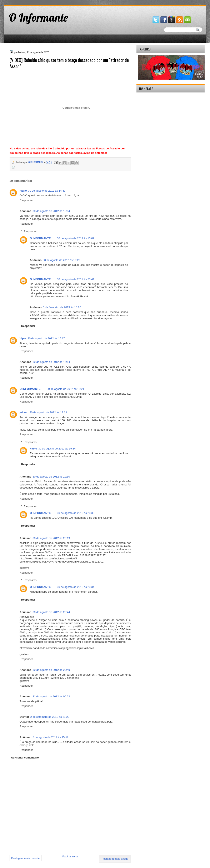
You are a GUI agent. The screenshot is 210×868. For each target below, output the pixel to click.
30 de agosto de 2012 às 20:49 (51, 670)
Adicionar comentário (25, 758)
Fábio (23, 191)
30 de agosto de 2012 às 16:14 (51, 362)
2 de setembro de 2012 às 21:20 (50, 717)
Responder (26, 200)
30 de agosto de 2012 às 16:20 (61, 260)
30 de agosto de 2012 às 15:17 (46, 338)
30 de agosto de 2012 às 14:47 (47, 191)
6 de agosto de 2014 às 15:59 (50, 737)
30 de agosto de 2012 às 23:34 (76, 587)
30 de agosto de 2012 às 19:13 (48, 412)
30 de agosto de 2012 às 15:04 (51, 211)
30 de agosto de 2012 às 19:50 (51, 477)
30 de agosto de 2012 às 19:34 (57, 449)
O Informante (38, 17)
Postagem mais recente (26, 858)
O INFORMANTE (40, 238)
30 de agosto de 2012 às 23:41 (76, 279)
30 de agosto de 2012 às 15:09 (76, 238)
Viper (23, 338)
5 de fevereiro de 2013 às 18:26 (62, 307)
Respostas (30, 231)
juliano (24, 412)
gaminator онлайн (23, 2)
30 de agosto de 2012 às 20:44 (51, 612)
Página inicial (70, 856)
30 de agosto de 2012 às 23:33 (76, 513)
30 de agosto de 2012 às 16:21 (65, 389)
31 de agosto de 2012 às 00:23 (51, 696)
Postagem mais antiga (115, 859)
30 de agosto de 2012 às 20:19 (51, 538)
